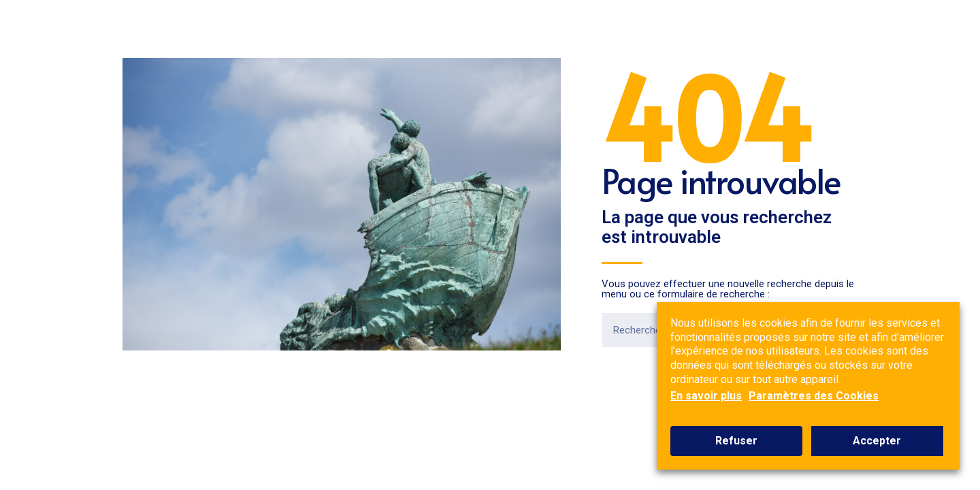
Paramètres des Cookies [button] (814, 396)
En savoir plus (706, 396)
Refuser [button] (736, 441)
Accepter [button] (877, 441)
